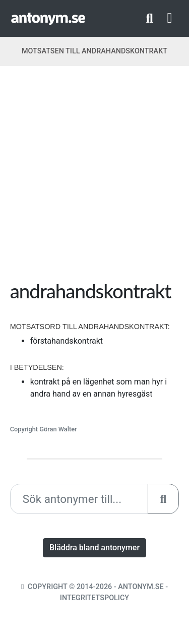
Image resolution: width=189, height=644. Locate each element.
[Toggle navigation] (170, 18)
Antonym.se (141, 587)
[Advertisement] (94, 177)
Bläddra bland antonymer (94, 548)
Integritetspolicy (94, 598)
